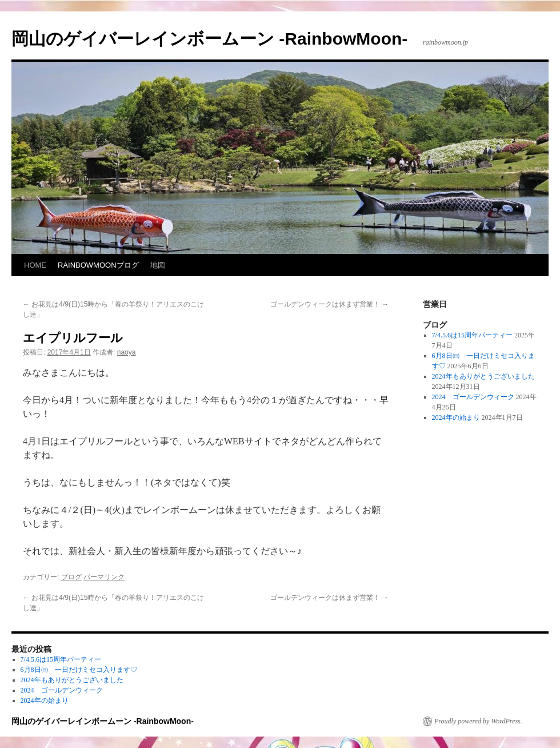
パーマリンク (104, 577)
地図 (158, 265)
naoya (127, 352)
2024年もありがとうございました (483, 376)
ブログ (71, 577)
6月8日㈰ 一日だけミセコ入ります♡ (79, 670)
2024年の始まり (456, 417)
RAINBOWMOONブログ (98, 265)
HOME (35, 265)
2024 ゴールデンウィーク (473, 397)
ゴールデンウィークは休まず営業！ (329, 304)
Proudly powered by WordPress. (478, 721)
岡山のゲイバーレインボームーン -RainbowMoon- (209, 39)
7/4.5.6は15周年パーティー (472, 335)
